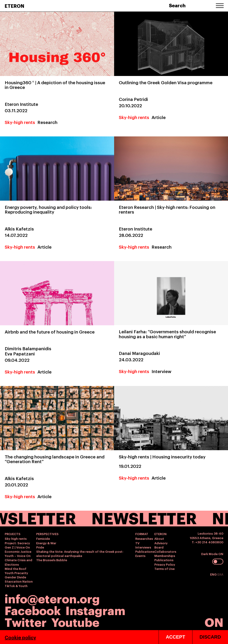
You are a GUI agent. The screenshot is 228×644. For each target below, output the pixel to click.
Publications (145, 551)
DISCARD (210, 637)
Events (140, 556)
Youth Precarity (16, 573)
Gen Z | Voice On (17, 547)
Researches (144, 538)
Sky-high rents (20, 122)
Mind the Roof (16, 568)
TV (137, 543)
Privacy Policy (165, 564)
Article (159, 117)
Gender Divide (15, 577)
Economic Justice (18, 551)
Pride (40, 547)
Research (47, 122)
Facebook (33, 610)
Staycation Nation (19, 581)
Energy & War (46, 543)
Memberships (165, 556)
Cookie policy (20, 637)
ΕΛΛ (220, 574)
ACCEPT (176, 637)
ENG (214, 574)
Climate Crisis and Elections (18, 562)
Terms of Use (164, 568)
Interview (161, 371)
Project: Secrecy (17, 543)
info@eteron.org (52, 598)
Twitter (26, 622)
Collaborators (165, 551)
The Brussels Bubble (52, 560)
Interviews (143, 547)
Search (177, 5)
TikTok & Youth (16, 586)
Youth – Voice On (18, 556)
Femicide (43, 538)
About (159, 538)
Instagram (95, 610)
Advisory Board (161, 545)
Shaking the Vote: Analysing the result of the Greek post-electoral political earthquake (80, 553)
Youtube (75, 622)
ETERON (14, 6)
